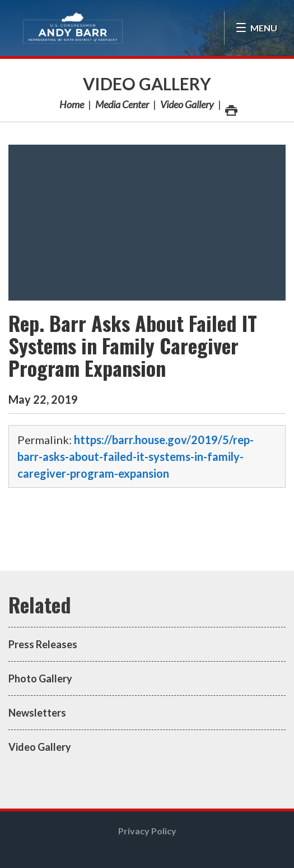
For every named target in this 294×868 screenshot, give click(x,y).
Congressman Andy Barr (73, 28)
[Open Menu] (256, 28)
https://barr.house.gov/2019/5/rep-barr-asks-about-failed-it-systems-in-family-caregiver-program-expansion (136, 456)
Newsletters (37, 713)
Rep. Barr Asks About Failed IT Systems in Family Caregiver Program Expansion (133, 345)
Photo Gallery (40, 678)
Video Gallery (147, 84)
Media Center (122, 104)
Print (231, 107)
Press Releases (43, 644)
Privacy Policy (147, 831)
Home (72, 104)
